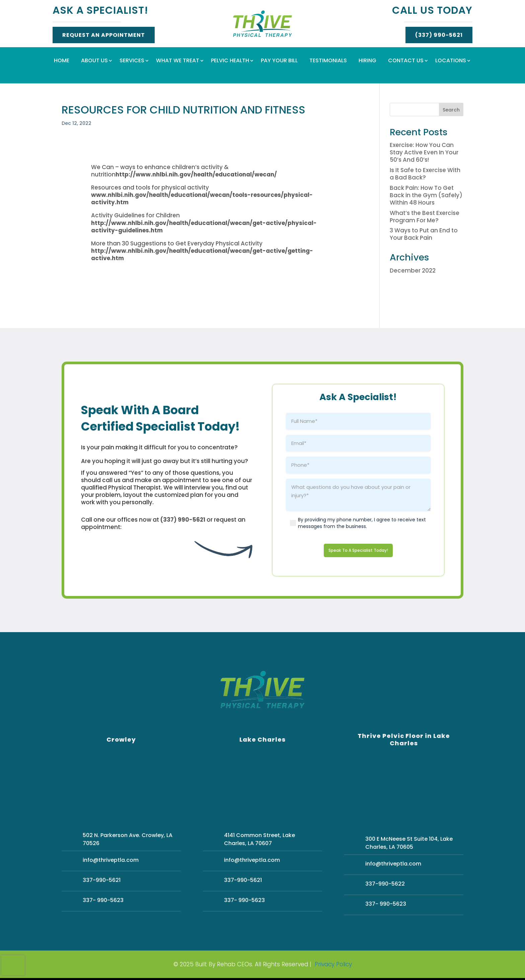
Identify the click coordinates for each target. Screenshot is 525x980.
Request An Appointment (104, 35)
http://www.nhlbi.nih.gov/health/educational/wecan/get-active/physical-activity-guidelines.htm (204, 227)
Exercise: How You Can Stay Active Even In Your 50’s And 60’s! (424, 152)
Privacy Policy (333, 966)
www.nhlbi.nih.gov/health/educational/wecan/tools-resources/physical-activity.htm (202, 199)
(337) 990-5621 (439, 35)
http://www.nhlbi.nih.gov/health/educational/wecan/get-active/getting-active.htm (202, 254)
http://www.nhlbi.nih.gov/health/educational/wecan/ (196, 174)
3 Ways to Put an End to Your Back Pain (424, 234)
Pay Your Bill (279, 61)
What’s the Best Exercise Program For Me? (425, 217)
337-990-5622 (385, 886)
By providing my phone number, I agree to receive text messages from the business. (362, 523)
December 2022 (413, 271)
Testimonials (328, 61)
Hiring (367, 61)
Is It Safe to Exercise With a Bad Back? (425, 174)
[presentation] (13, 965)
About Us (94, 61)
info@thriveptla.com (111, 862)
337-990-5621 (102, 882)
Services (132, 61)
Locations (451, 61)
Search (451, 110)
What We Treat (178, 61)
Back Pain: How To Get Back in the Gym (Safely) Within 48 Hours (426, 195)
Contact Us (406, 61)
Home (62, 61)
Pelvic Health (230, 61)
